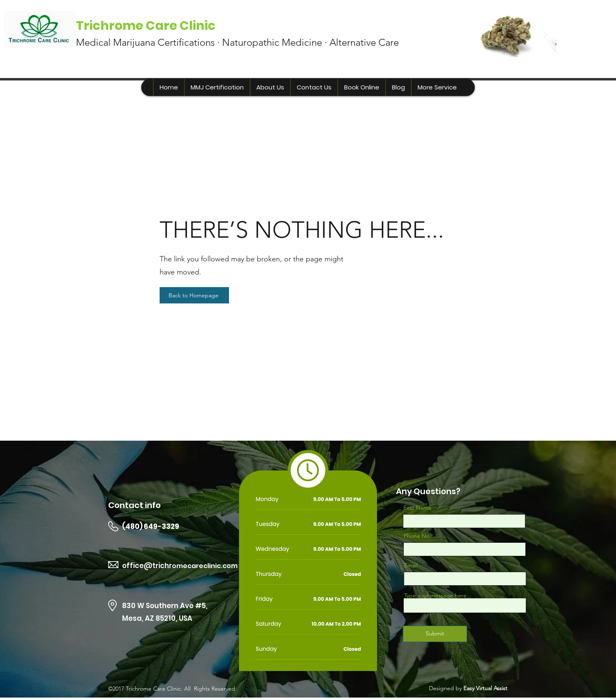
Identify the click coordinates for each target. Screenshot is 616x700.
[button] (437, 87)
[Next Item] (545, 35)
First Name (417, 508)
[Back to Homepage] (194, 295)
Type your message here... (438, 595)
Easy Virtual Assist (485, 688)
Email (411, 565)
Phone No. (417, 536)
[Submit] (435, 634)
